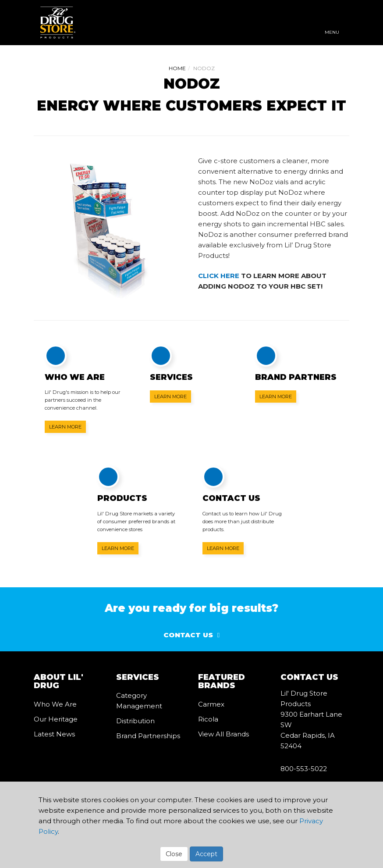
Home (177, 68)
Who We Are (55, 704)
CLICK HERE (219, 276)
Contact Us (188, 635)
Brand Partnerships (148, 736)
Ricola (208, 719)
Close (174, 854)
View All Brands (223, 734)
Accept (206, 854)
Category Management (139, 701)
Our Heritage (56, 719)
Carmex (211, 704)
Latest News (54, 734)
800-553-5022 (304, 769)
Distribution (135, 721)
